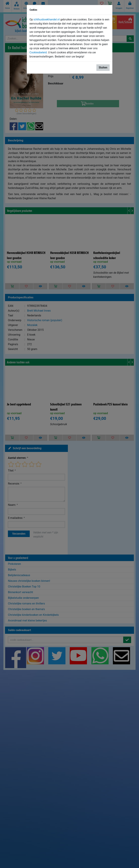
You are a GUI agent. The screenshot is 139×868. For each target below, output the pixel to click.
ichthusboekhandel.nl (47, 19)
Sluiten (103, 68)
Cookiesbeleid (38, 52)
